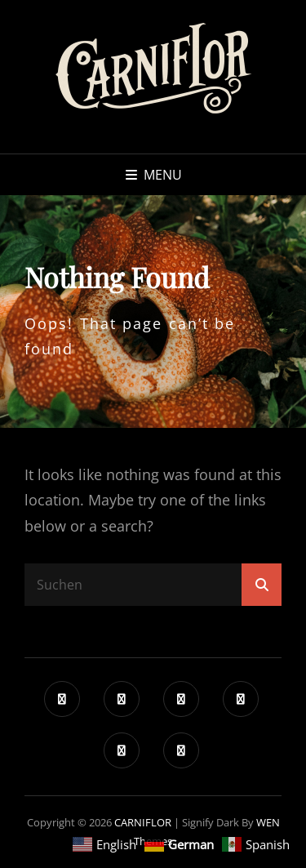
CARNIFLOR (143, 822)
